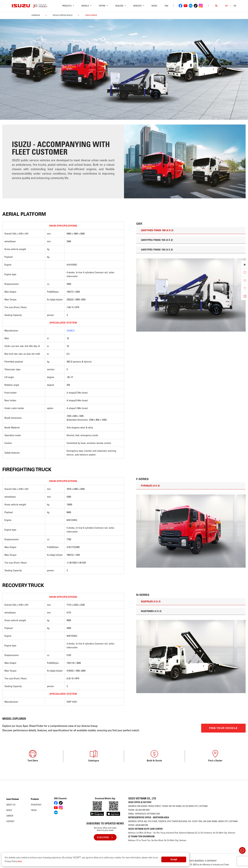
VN (235, 6)
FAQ (166, 6)
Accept (174, 859)
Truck (34, 810)
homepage (36, 15)
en (226, 6)
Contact (10, 821)
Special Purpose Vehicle (63, 15)
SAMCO (71, 330)
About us (11, 805)
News (154, 6)
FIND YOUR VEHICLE (223, 728)
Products (35, 799)
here (20, 861)
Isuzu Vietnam (13, 799)
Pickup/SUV (36, 805)
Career (10, 816)
